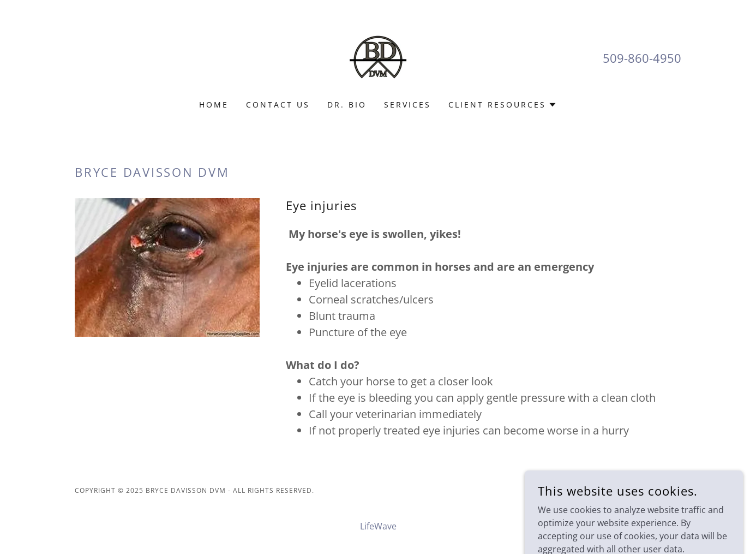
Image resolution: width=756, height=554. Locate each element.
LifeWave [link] (378, 526)
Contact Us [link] (278, 105)
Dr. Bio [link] (347, 105)
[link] (378, 57)
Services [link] (407, 105)
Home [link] (214, 105)
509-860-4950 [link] (642, 58)
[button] (503, 105)
